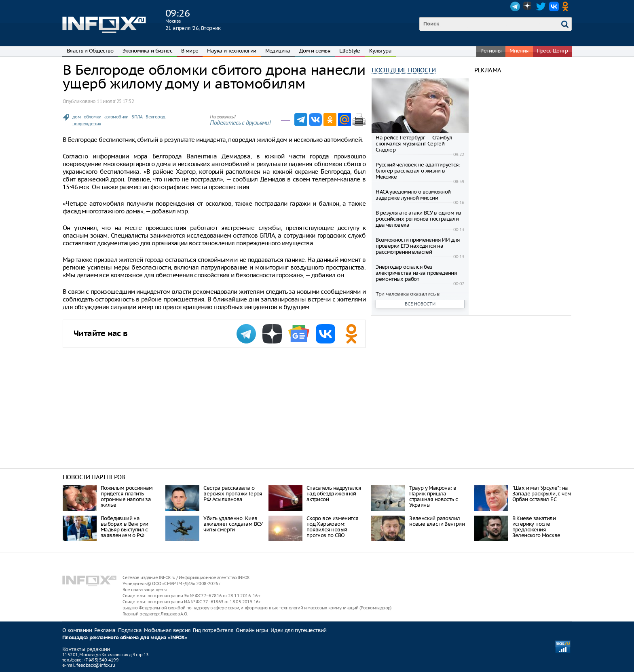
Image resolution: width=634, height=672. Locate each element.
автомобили (116, 117)
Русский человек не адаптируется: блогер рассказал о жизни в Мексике (418, 171)
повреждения (87, 124)
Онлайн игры (252, 630)
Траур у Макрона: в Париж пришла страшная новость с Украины (433, 496)
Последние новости (404, 70)
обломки (93, 117)
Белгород (155, 117)
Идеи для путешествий (299, 630)
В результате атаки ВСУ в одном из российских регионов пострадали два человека (418, 219)
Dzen (528, 6)
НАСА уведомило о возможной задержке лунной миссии (413, 195)
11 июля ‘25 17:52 (115, 101)
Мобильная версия (167, 630)
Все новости (420, 304)
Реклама (105, 630)
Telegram (515, 6)
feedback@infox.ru (96, 665)
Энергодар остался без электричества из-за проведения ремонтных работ (416, 273)
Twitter (541, 6)
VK (554, 6)
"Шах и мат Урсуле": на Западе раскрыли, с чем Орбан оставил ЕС (542, 494)
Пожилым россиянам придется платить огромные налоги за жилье (127, 496)
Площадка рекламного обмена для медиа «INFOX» (125, 638)
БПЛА (137, 117)
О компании (77, 630)
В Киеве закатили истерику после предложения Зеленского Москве (536, 527)
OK (567, 6)
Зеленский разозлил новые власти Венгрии (437, 521)
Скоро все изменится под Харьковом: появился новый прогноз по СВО (333, 527)
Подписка (130, 630)
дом (76, 117)
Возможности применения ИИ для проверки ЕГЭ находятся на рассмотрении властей (418, 246)
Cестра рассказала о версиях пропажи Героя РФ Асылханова (233, 494)
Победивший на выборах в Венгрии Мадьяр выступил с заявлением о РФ (125, 527)
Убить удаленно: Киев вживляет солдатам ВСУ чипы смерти (233, 524)
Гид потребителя (213, 630)
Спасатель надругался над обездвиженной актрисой (334, 494)
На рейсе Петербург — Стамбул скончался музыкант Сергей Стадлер (414, 144)
